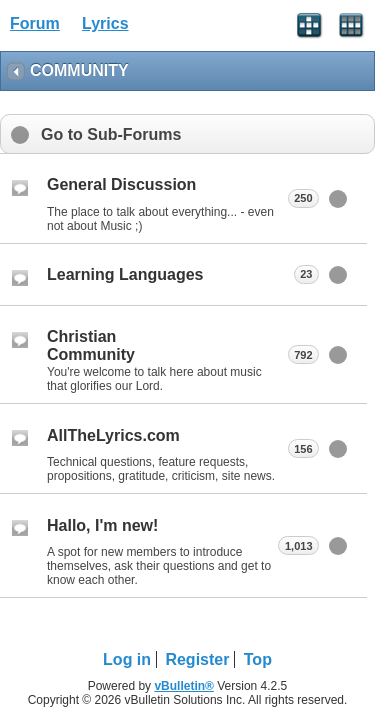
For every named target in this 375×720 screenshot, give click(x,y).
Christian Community (91, 345)
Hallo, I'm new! (102, 525)
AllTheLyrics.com (113, 435)
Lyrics (105, 23)
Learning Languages (125, 274)
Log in (127, 659)
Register (197, 659)
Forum (35, 23)
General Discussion (121, 184)
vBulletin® (184, 686)
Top (258, 659)
